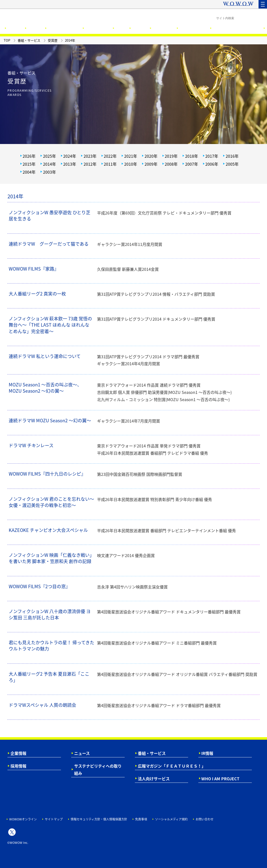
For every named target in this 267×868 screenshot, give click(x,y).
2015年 (29, 164)
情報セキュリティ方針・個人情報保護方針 (99, 819)
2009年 (151, 164)
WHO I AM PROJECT (220, 779)
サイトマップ (54, 819)
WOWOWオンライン (23, 819)
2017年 (212, 156)
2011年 (110, 164)
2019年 (171, 156)
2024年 (70, 156)
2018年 (192, 156)
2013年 (70, 164)
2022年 (110, 156)
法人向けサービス (154, 779)
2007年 (192, 164)
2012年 (90, 164)
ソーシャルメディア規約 (171, 819)
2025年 (50, 156)
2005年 (232, 164)
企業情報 (18, 753)
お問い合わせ (205, 819)
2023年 (90, 156)
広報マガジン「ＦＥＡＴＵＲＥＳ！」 (172, 766)
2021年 (131, 156)
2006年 (212, 164)
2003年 (50, 172)
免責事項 (141, 819)
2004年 (29, 172)
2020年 (151, 156)
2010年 (131, 164)
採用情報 (18, 766)
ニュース (82, 753)
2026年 (29, 156)
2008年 (171, 164)
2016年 (232, 156)
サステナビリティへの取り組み (98, 769)
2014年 (50, 164)
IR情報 (207, 753)
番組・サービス (152, 753)
